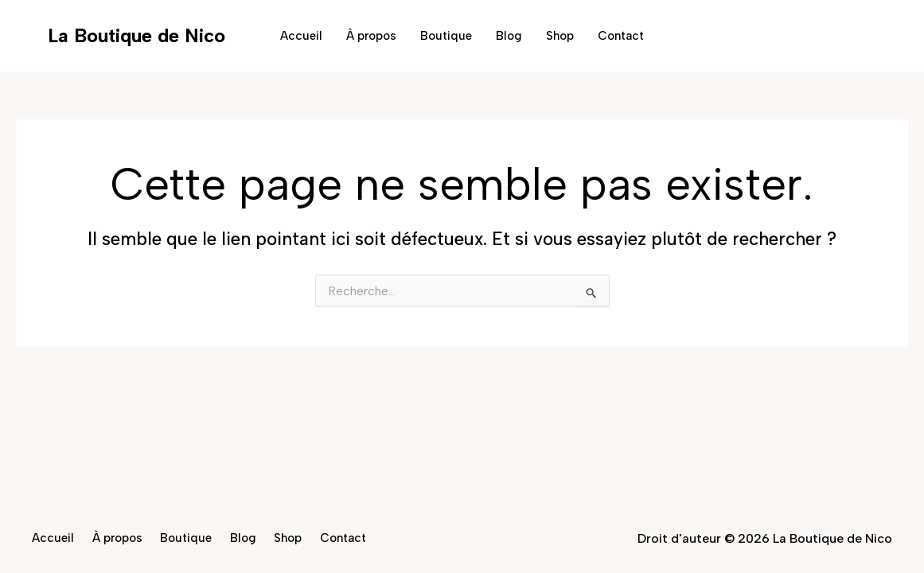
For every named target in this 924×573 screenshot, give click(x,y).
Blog (509, 36)
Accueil (301, 36)
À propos (371, 36)
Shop (560, 36)
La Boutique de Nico (136, 35)
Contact (621, 36)
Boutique (446, 36)
